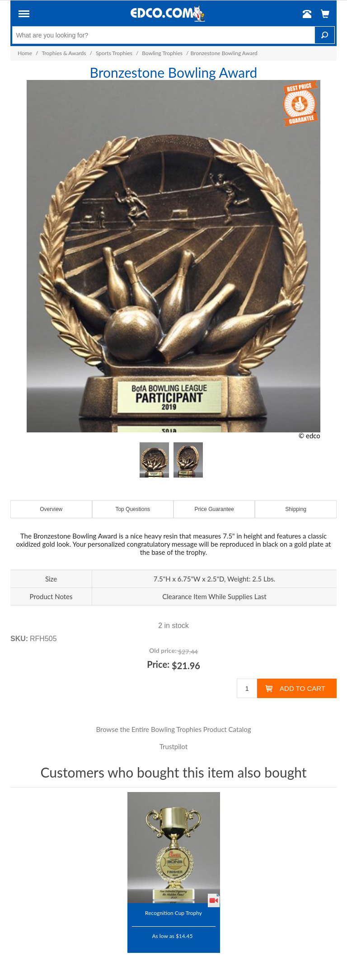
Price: (158, 664)
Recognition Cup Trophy (173, 913)
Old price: (163, 650)
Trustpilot (173, 746)
